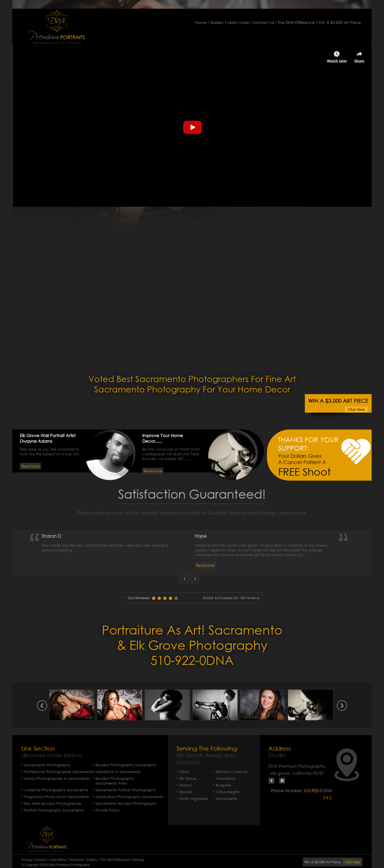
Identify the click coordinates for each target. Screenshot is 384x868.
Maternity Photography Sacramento (56, 790)
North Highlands (194, 799)
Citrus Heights (228, 792)
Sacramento (227, 799)
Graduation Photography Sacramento (130, 797)
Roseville (223, 785)
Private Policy (107, 810)
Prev (184, 579)
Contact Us (263, 22)
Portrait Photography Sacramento (54, 810)
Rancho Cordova (232, 772)
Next (195, 579)
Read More (30, 466)
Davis (184, 772)
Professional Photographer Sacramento (59, 772)
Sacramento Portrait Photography (125, 790)
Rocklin (186, 792)
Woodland (225, 779)
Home (201, 22)
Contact (40, 860)
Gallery (217, 22)
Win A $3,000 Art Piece (340, 22)
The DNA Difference (296, 22)
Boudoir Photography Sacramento (126, 765)
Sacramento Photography (47, 765)
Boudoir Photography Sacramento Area (115, 781)
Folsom (186, 785)
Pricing (27, 860)
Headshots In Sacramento (118, 772)
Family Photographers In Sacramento (57, 779)
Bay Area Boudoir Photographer (53, 804)
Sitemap (138, 860)
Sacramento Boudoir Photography (126, 804)
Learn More (238, 22)
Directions (76, 860)
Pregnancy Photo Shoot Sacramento (57, 797)
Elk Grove (188, 779)
